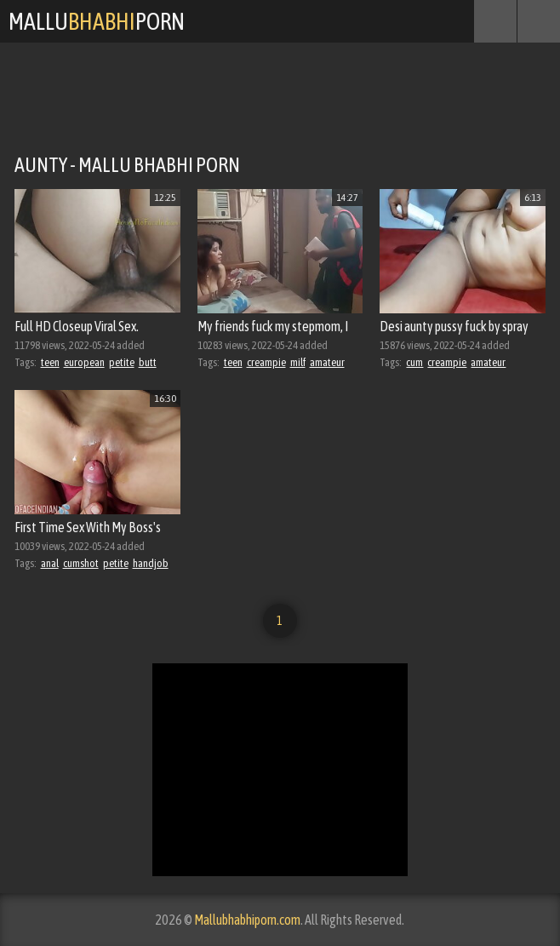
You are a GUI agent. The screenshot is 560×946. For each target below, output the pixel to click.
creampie (266, 362)
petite (122, 362)
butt (148, 362)
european (84, 362)
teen (50, 362)
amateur (327, 362)
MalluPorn (97, 21)
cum (414, 362)
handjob (151, 563)
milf (298, 362)
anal (50, 563)
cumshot (81, 563)
